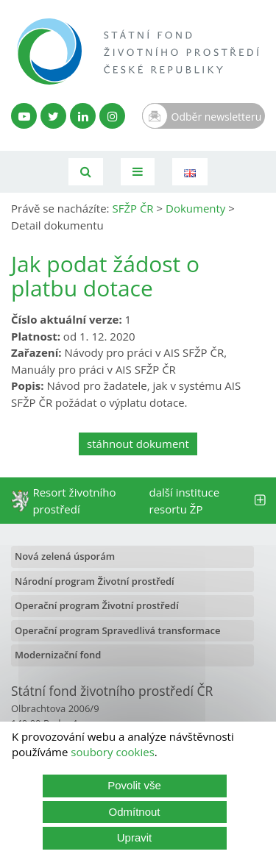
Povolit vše (134, 785)
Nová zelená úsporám (65, 556)
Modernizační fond (58, 655)
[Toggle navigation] (138, 172)
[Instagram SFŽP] (112, 116)
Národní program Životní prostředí (95, 581)
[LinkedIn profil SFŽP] (83, 116)
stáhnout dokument (138, 444)
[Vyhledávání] (86, 172)
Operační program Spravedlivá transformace (118, 630)
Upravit (135, 837)
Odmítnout (134, 812)
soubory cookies (113, 752)
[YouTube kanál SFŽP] (24, 116)
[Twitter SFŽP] (53, 116)
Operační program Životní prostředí (97, 605)
